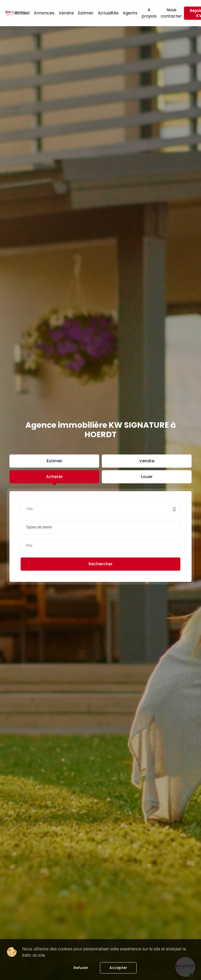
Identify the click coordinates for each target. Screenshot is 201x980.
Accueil (22, 13)
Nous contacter (171, 13)
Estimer (86, 13)
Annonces (44, 13)
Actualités (108, 13)
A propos (149, 13)
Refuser (81, 968)
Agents (130, 13)
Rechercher (100, 564)
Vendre (66, 13)
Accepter (118, 968)
